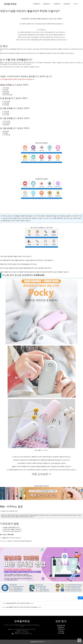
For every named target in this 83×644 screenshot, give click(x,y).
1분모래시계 (61, 629)
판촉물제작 (37, 4)
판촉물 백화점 (10, 4)
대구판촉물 (6, 88)
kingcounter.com (48, 642)
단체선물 (61, 631)
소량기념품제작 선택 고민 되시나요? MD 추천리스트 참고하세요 (21, 607)
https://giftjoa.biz (16, 538)
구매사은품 (61, 633)
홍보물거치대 (48, 218)
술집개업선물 (61, 625)
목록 (80, 598)
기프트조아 (45, 450)
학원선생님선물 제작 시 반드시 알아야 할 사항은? (18, 603)
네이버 (4, 541)
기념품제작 (57, 4)
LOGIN (76, 4)
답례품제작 (67, 4)
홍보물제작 (47, 4)
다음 (8, 541)
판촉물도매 (61, 627)
